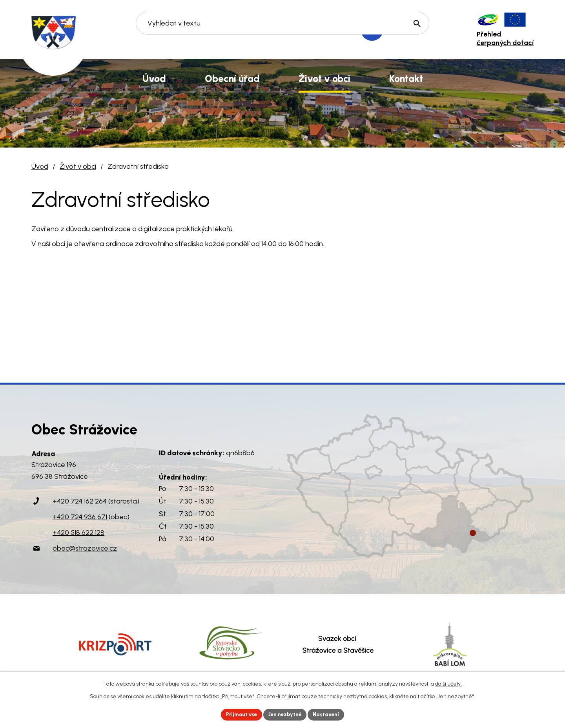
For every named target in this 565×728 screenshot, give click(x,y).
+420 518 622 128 (78, 533)
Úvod (40, 166)
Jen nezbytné (286, 714)
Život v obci (78, 166)
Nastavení (329, 714)
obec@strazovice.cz (85, 548)
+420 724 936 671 (80, 517)
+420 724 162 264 (80, 501)
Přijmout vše (239, 714)
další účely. (448, 683)
